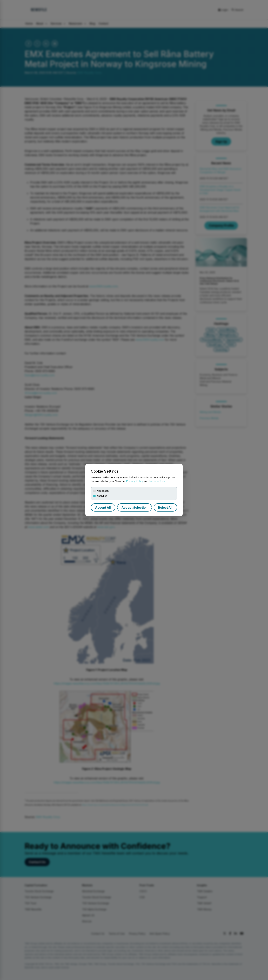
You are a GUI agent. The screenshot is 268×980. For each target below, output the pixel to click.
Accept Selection (135, 508)
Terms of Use (157, 481)
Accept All (103, 508)
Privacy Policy (135, 481)
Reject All (165, 508)
